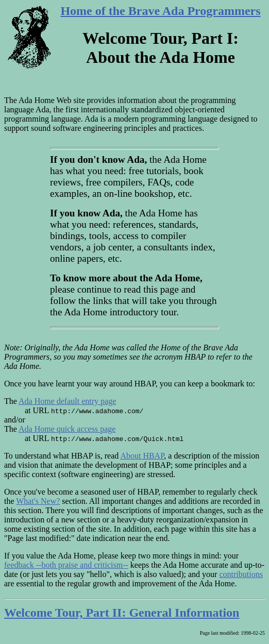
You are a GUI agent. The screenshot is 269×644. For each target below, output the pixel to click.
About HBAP (142, 456)
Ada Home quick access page (67, 429)
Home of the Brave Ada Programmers (160, 11)
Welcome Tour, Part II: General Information (122, 613)
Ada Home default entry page (67, 401)
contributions (241, 574)
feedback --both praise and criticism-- (66, 565)
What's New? (38, 501)
